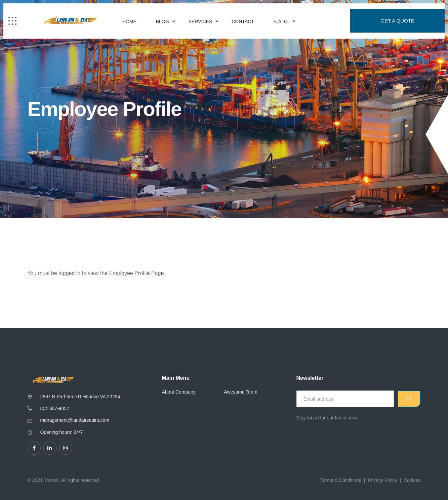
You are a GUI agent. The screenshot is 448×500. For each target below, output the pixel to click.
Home (129, 21)
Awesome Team (241, 392)
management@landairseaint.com (75, 420)
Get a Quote (397, 21)
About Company (179, 392)
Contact (243, 21)
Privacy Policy (382, 480)
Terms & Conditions (341, 480)
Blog (162, 21)
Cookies (412, 480)
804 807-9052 (54, 408)
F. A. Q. (281, 21)
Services (200, 21)
